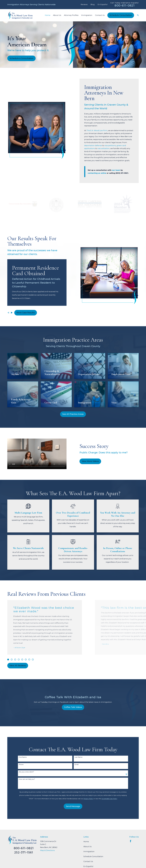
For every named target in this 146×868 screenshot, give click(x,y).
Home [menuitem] (48, 15)
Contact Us (88, 861)
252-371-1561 (24, 852)
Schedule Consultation (121, 15)
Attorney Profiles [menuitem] (71, 15)
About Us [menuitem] (57, 15)
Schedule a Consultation (21, 58)
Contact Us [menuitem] (100, 15)
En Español (103, 4)
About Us (87, 847)
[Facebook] (131, 841)
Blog (93, 4)
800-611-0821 (125, 5)
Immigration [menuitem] (87, 15)
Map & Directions (47, 850)
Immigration (89, 851)
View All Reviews (18, 665)
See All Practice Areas (73, 414)
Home (86, 842)
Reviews (84, 4)
